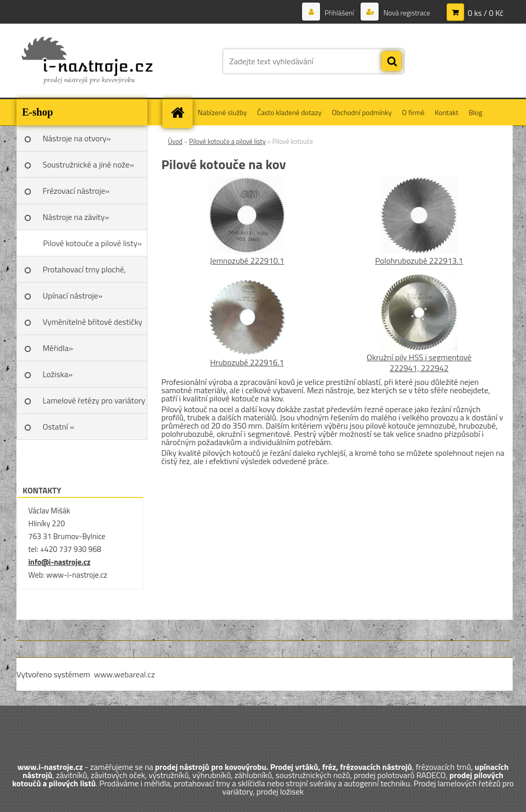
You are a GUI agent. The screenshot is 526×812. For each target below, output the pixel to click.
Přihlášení (340, 13)
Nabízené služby (222, 112)
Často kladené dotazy (289, 112)
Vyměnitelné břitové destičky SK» (92, 325)
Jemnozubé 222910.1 (247, 261)
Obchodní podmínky (362, 112)
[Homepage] (181, 112)
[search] (391, 62)
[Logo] (87, 61)
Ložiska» (58, 374)
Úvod (175, 141)
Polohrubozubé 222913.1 (419, 261)
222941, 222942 (419, 368)
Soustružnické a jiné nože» (88, 164)
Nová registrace (406, 13)
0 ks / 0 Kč (485, 13)
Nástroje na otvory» (77, 138)
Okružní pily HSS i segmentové (419, 357)
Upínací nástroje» (73, 296)
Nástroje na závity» (76, 217)
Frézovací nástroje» (76, 191)
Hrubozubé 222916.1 (247, 362)
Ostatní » (59, 427)
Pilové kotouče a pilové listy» (92, 243)
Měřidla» (58, 348)
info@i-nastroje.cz (59, 562)
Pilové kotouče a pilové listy (227, 141)
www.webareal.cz (125, 674)
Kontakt (446, 112)
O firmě (414, 112)
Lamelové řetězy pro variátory (94, 400)
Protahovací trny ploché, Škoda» (84, 273)
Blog (475, 112)
